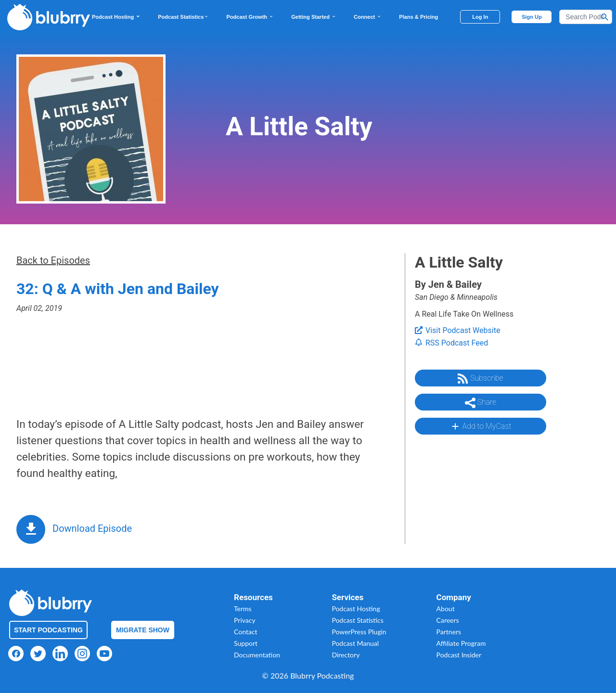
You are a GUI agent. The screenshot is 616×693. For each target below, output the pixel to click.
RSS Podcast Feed (451, 343)
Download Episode (92, 528)
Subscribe (480, 379)
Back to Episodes (53, 260)
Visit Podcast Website (457, 330)
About (446, 609)
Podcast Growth (250, 17)
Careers (448, 620)
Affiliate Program (461, 643)
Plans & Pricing (418, 17)
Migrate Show (143, 630)
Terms (243, 609)
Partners (449, 632)
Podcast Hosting (116, 17)
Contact (246, 632)
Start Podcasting (48, 630)
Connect (368, 17)
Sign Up (532, 17)
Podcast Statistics (183, 17)
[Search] (586, 17)
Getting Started (314, 17)
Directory (346, 655)
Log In (480, 17)
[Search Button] (605, 17)
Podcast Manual (355, 643)
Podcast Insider (459, 655)
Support (246, 643)
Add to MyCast (481, 426)
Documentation (257, 655)
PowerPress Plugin (359, 632)
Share (481, 403)
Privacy (245, 620)
